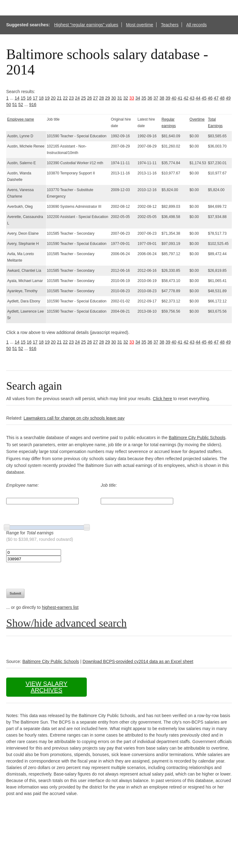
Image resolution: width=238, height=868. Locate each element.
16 (29, 98)
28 (102, 98)
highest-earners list (60, 607)
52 (21, 105)
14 (17, 98)
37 (156, 98)
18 (41, 98)
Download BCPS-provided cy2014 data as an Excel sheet (138, 661)
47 (216, 98)
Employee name (21, 119)
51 (15, 105)
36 (150, 98)
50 (9, 105)
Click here (162, 399)
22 (65, 98)
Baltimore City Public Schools (197, 438)
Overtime (197, 119)
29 (108, 98)
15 (23, 98)
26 (90, 98)
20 (53, 98)
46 (210, 98)
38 (162, 98)
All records (196, 25)
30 (114, 98)
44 (198, 98)
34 (138, 98)
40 (174, 98)
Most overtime (139, 25)
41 (180, 98)
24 (77, 98)
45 (204, 98)
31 (120, 98)
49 (228, 98)
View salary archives (46, 687)
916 (33, 105)
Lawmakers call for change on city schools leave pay (74, 418)
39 (168, 98)
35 (144, 98)
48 (222, 98)
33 (132, 98)
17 (35, 98)
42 (186, 98)
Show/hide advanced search (66, 623)
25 (83, 98)
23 (71, 98)
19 (47, 98)
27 (95, 98)
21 (59, 98)
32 (126, 98)
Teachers (170, 25)
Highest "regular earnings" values (86, 25)
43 (192, 98)
